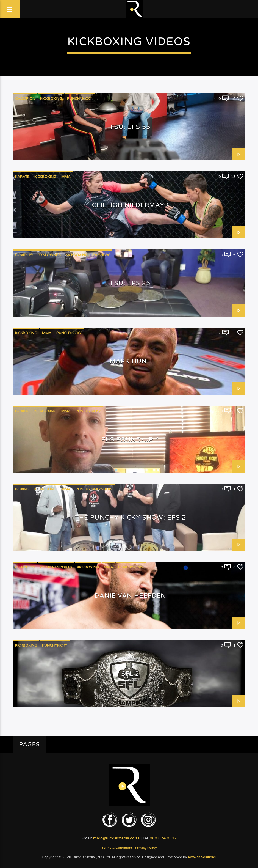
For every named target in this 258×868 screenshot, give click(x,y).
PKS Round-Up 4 (131, 439)
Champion (25, 99)
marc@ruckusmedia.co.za (116, 838)
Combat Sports (56, 567)
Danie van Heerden (130, 596)
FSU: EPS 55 (130, 127)
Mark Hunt (130, 361)
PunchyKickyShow (94, 489)
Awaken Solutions (202, 857)
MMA (66, 177)
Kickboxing (51, 99)
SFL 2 (131, 674)
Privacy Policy (146, 848)
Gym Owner (49, 255)
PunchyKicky (80, 99)
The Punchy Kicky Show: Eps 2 (130, 517)
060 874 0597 (163, 838)
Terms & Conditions (117, 848)
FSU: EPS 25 (130, 283)
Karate (22, 177)
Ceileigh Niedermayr (130, 205)
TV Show (101, 255)
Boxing (22, 411)
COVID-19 (24, 255)
